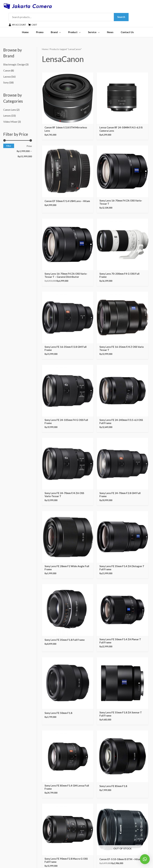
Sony (6, 82)
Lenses (7, 114)
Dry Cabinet (10, 822)
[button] (145, 859)
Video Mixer (10, 120)
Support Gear (11, 832)
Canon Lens (10, 109)
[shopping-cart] (37, 25)
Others (7, 836)
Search (124, 17)
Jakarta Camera (83, 859)
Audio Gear (9, 827)
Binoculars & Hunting (15, 795)
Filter (9, 144)
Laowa (7, 76)
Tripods (7, 813)
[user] (21, 25)
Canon (7, 71)
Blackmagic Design (14, 65)
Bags (6, 818)
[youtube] (130, 795)
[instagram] (131, 787)
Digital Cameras (12, 800)
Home (45, 50)
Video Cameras (11, 804)
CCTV (7, 790)
